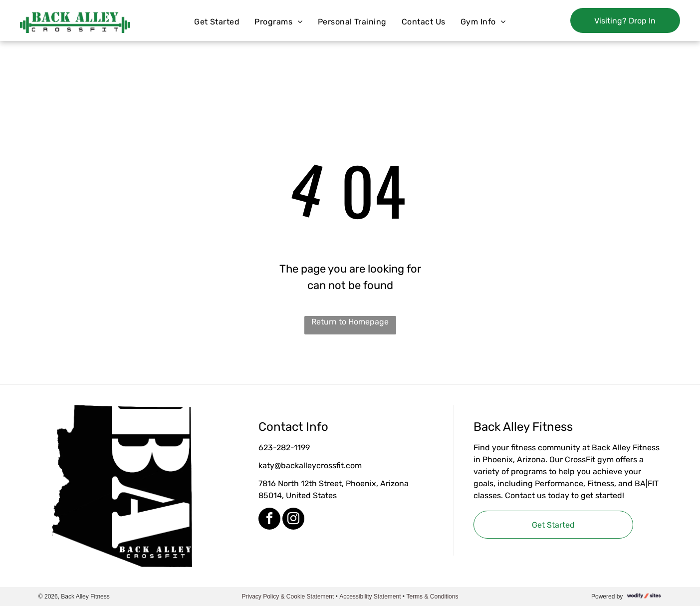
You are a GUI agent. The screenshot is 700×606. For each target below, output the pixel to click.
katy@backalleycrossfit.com (310, 465)
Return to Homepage (350, 322)
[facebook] (269, 520)
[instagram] (293, 520)
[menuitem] (217, 22)
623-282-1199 (284, 448)
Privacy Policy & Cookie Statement (288, 597)
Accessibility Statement (370, 597)
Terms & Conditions (432, 597)
